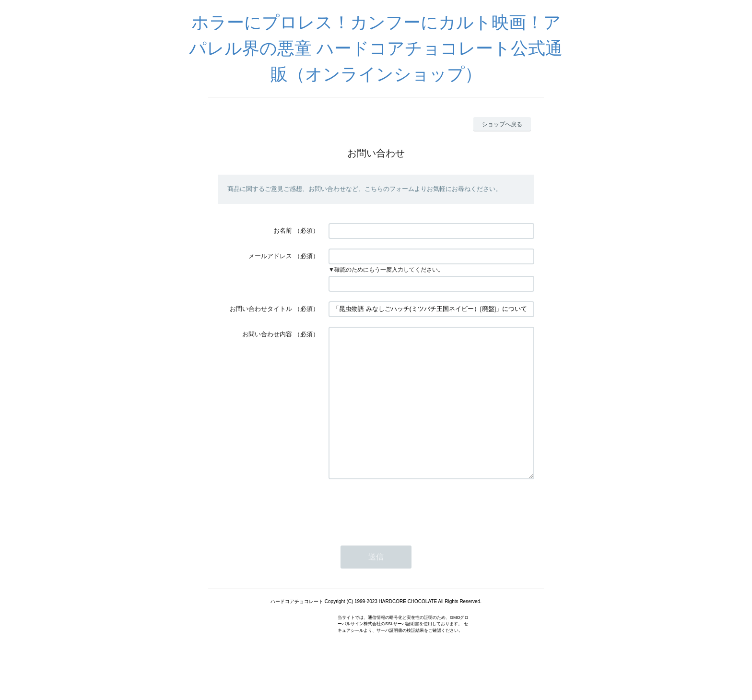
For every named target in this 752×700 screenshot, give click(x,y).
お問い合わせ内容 (267, 334)
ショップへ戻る (502, 124)
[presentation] (401, 536)
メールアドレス (270, 256)
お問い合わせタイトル (261, 309)
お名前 (283, 231)
